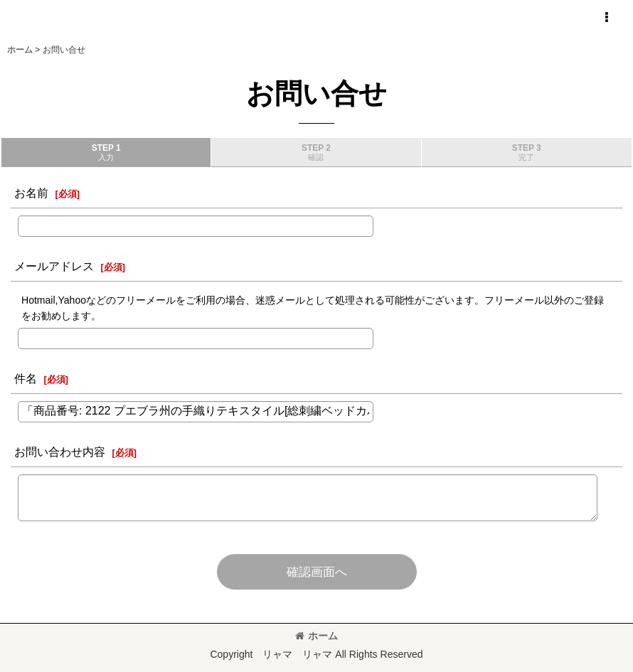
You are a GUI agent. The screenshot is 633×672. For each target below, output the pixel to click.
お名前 (31, 193)
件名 (26, 378)
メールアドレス (54, 266)
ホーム (316, 636)
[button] (606, 18)
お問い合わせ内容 (60, 452)
